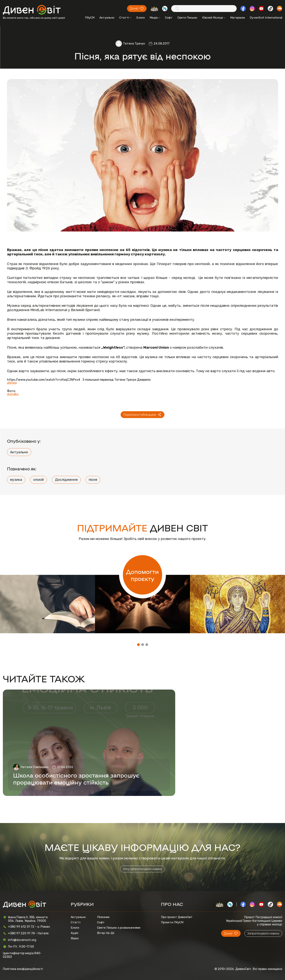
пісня (93, 480)
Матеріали (237, 18)
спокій (38, 480)
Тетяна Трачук (134, 44)
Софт (169, 18)
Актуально (107, 18)
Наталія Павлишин (35, 767)
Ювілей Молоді (214, 18)
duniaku (13, 394)
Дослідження (66, 480)
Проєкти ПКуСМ (172, 922)
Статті (125, 18)
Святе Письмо (187, 18)
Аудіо (75, 933)
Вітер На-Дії (106, 933)
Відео (75, 938)
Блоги (141, 18)
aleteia (12, 383)
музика (16, 480)
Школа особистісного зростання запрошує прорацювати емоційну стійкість (76, 778)
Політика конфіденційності (23, 969)
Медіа (155, 18)
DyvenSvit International (266, 18)
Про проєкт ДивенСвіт (177, 917)
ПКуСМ (90, 18)
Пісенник (103, 917)
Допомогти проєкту (142, 575)
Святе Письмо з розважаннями (119, 928)
